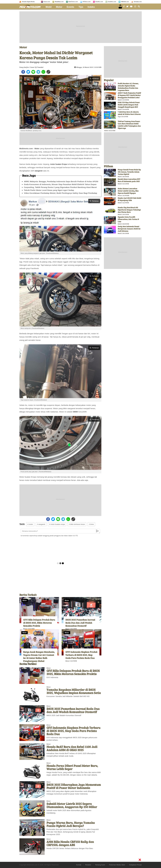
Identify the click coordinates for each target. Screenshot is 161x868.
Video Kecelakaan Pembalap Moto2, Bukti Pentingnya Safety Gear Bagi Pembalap (61, 193)
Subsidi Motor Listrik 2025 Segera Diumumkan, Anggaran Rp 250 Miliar (72, 805)
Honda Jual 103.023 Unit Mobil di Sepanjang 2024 (129, 199)
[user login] (120, 7)
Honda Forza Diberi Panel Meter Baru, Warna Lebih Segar (72, 767)
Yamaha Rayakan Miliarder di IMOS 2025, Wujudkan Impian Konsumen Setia (74, 691)
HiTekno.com (87, 2)
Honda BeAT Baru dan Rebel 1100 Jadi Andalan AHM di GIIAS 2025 (72, 748)
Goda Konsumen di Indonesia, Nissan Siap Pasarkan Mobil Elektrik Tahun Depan (60, 184)
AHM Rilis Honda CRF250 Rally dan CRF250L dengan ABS (70, 843)
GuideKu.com (112, 2)
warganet (39, 171)
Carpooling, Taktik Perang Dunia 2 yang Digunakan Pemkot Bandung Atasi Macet (60, 187)
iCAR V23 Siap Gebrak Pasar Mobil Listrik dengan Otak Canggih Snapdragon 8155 (129, 105)
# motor (30, 524)
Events (70, 7)
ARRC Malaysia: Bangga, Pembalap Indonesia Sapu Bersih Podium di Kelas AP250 (61, 181)
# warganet (41, 524)
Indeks (91, 7)
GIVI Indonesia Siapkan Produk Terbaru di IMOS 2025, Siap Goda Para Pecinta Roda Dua (81, 655)
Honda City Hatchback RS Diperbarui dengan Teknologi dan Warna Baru (129, 210)
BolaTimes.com (73, 2)
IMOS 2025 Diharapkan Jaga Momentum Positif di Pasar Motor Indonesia (74, 786)
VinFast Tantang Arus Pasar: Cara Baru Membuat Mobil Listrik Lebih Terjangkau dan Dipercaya (129, 125)
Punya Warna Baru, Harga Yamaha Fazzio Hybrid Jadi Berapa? (71, 824)
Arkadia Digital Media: (28, 2)
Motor (59, 7)
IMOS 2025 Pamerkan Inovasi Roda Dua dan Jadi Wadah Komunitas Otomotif (80, 623)
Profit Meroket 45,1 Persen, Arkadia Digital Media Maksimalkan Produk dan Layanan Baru (128, 87)
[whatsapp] (43, 72)
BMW (75, 412)
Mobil (49, 7)
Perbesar (94, 79)
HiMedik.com (125, 2)
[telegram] (38, 72)
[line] (33, 72)
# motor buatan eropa (57, 524)
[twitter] (28, 72)
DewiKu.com (99, 2)
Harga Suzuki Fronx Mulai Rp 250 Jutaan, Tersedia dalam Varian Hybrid (129, 172)
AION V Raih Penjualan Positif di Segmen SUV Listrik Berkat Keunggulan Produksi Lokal (129, 95)
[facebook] (23, 72)
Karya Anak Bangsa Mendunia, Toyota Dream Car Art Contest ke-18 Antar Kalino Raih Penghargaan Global (39, 656)
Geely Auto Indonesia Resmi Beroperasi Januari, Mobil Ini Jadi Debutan (129, 229)
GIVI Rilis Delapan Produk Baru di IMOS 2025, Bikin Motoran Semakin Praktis (39, 623)
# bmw (91, 524)
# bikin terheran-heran (77, 524)
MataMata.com (59, 2)
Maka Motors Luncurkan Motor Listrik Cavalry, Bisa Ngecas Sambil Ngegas (128, 191)
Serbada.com (138, 2)
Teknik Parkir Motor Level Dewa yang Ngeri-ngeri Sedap (49, 190)
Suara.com (47, 2)
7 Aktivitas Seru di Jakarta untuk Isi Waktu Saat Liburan (129, 113)
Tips (81, 7)
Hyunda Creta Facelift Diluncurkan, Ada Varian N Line (128, 219)
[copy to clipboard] (48, 72)
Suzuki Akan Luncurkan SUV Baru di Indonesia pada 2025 (129, 180)
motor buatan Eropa (59, 164)
